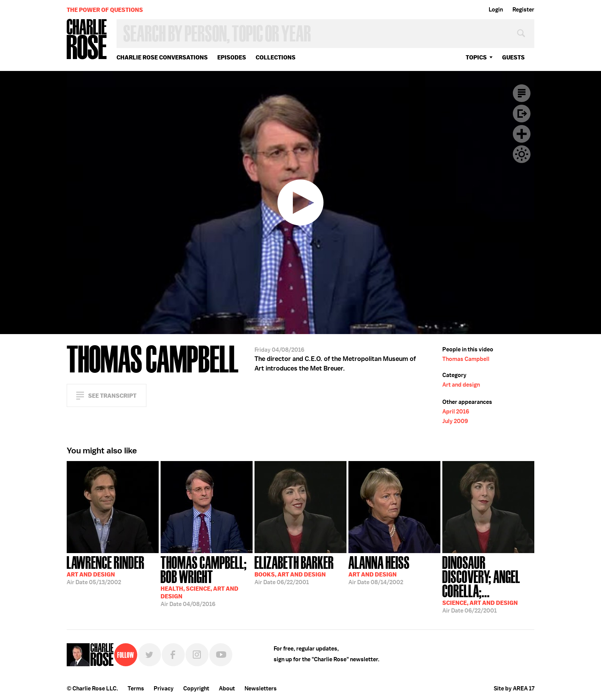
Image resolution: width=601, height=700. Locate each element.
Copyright (196, 688)
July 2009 (455, 421)
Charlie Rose (87, 40)
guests (513, 57)
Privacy (164, 688)
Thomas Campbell (466, 359)
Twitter (149, 655)
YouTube (221, 655)
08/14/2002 (379, 570)
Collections (276, 57)
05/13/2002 (106, 570)
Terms (136, 688)
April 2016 (456, 412)
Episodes (232, 57)
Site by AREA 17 (514, 688)
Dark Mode (522, 154)
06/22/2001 (294, 570)
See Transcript (112, 396)
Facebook (173, 655)
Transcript (522, 93)
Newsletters (261, 688)
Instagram (197, 655)
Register (523, 10)
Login (496, 10)
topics (476, 57)
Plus (522, 134)
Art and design (461, 385)
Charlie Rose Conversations (162, 57)
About (227, 688)
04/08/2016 (207, 581)
